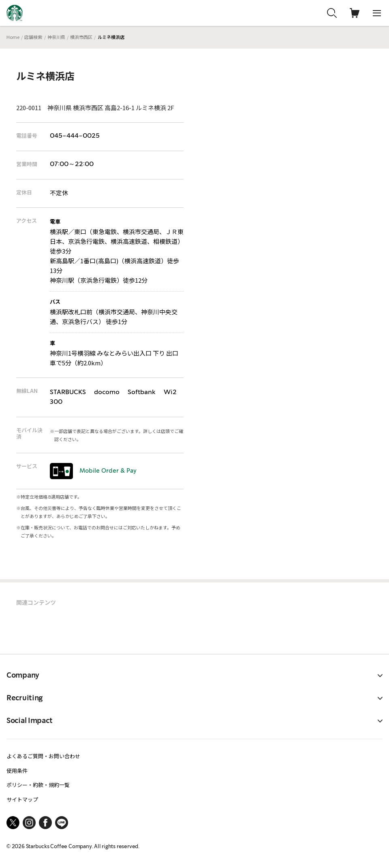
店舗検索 (33, 37)
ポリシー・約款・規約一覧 (38, 785)
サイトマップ (22, 799)
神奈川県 (56, 37)
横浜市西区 (81, 37)
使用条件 (17, 771)
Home (13, 37)
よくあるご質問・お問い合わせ (43, 756)
